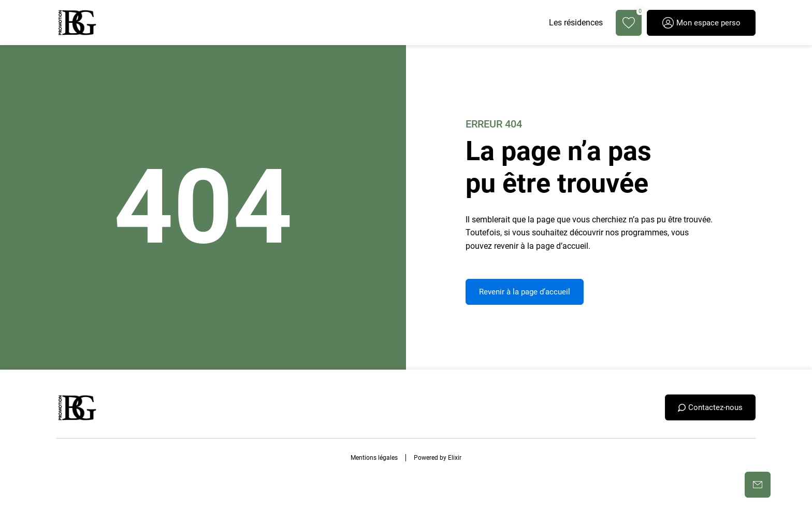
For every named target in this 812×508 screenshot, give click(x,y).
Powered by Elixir (438, 458)
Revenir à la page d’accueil (525, 292)
